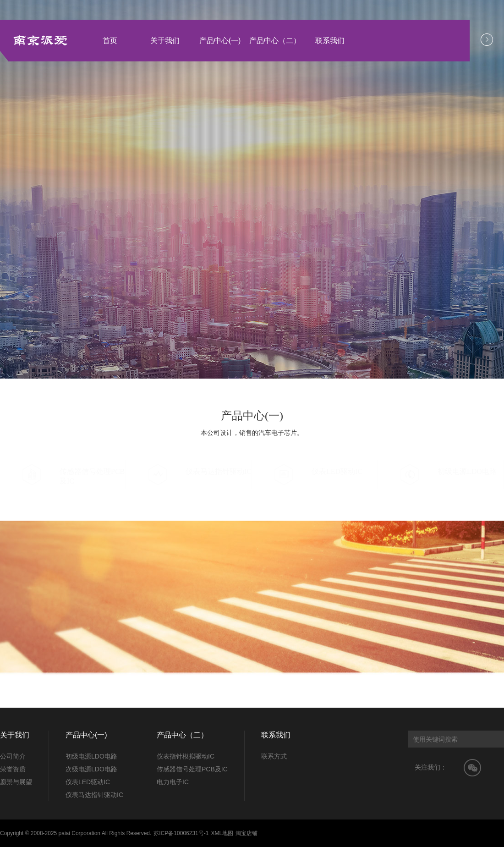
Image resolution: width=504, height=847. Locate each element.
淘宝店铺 (247, 833)
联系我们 (330, 41)
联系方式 (274, 756)
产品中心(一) (220, 41)
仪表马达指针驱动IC (94, 795)
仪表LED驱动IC (88, 782)
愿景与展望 (16, 782)
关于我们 (165, 41)
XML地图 (222, 833)
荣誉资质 (13, 769)
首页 (110, 41)
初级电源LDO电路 (91, 756)
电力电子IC (173, 782)
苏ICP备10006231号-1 (181, 833)
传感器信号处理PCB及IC (192, 769)
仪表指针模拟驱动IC (186, 756)
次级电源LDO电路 (91, 769)
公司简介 (13, 756)
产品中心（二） (275, 41)
